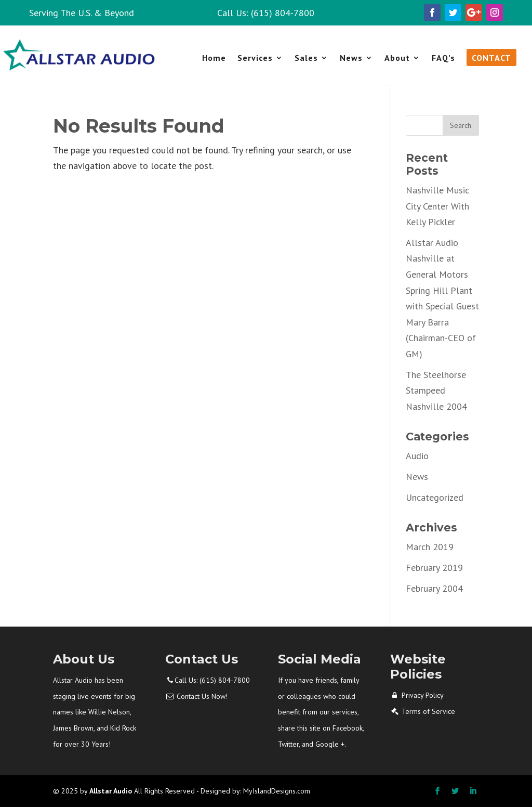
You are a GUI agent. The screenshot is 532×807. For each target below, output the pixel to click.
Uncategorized (435, 497)
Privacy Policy (423, 695)
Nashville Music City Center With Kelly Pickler (437, 206)
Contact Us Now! (202, 696)
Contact (491, 58)
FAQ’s (443, 58)
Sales (306, 58)
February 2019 (434, 568)
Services (255, 58)
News (351, 58)
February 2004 (434, 588)
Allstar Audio (111, 791)
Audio (417, 456)
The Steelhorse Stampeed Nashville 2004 (436, 391)
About (397, 58)
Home (214, 58)
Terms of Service (428, 711)
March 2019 (430, 547)
